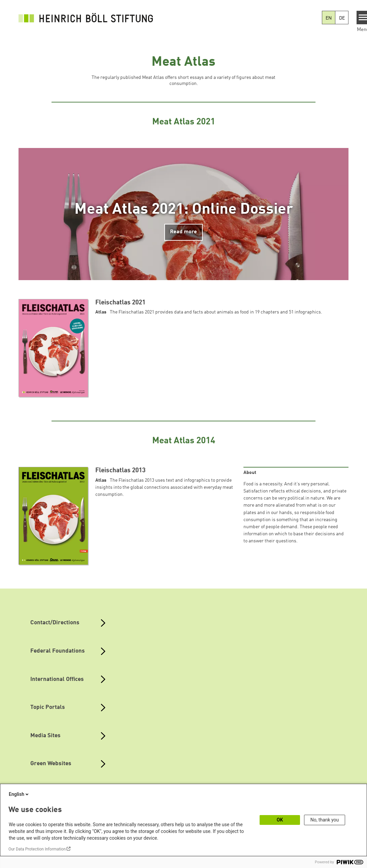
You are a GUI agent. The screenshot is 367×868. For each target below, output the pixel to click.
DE (342, 18)
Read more (183, 232)
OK (280, 820)
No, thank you (325, 820)
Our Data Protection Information (37, 849)
